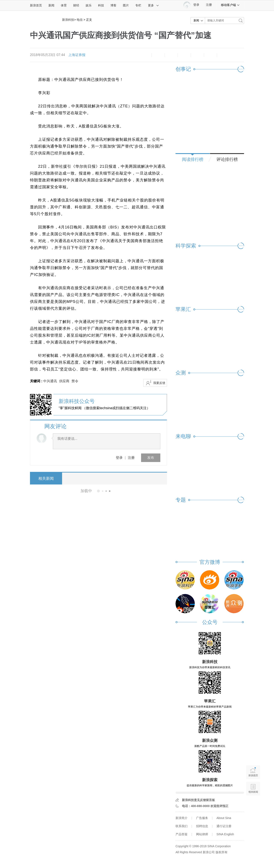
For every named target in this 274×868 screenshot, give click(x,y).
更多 (153, 5)
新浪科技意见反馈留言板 (198, 800)
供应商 (64, 381)
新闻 (51, 5)
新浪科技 (68, 20)
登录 (119, 458)
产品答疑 (182, 834)
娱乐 (89, 5)
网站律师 (202, 834)
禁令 (75, 381)
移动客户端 (230, 5)
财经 (76, 5)
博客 (113, 5)
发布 (151, 458)
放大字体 (158, 55)
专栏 (138, 5)
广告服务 (202, 818)
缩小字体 (145, 55)
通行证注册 (224, 826)
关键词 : (37, 381)
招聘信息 (202, 826)
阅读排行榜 (193, 159)
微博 (184, 55)
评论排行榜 (227, 159)
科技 (101, 5)
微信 (197, 55)
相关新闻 (46, 478)
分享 (210, 55)
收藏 (171, 55)
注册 (209, 5)
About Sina (224, 818)
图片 (126, 5)
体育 (64, 5)
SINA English (225, 834)
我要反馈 (159, 383)
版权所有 (222, 852)
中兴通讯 (50, 381)
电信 (80, 20)
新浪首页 (36, 5)
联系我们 (182, 826)
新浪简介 (182, 818)
